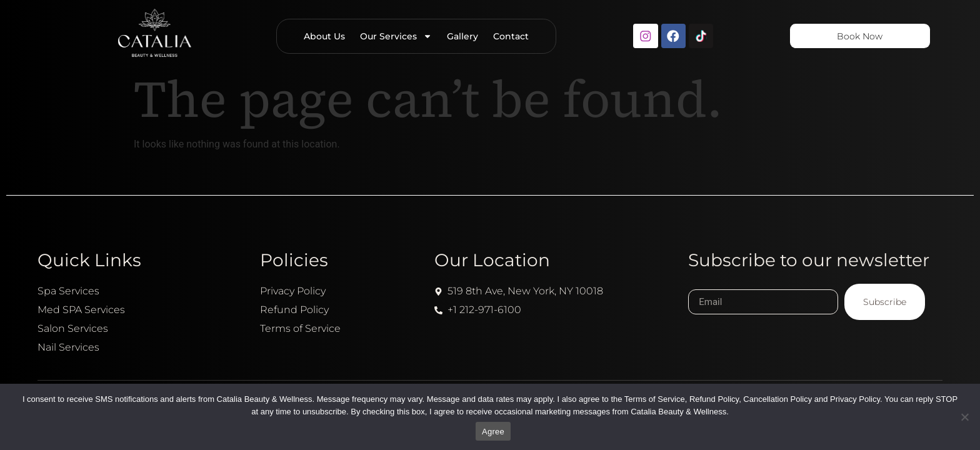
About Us (323, 36)
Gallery (461, 36)
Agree (493, 432)
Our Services (395, 36)
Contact (510, 36)
